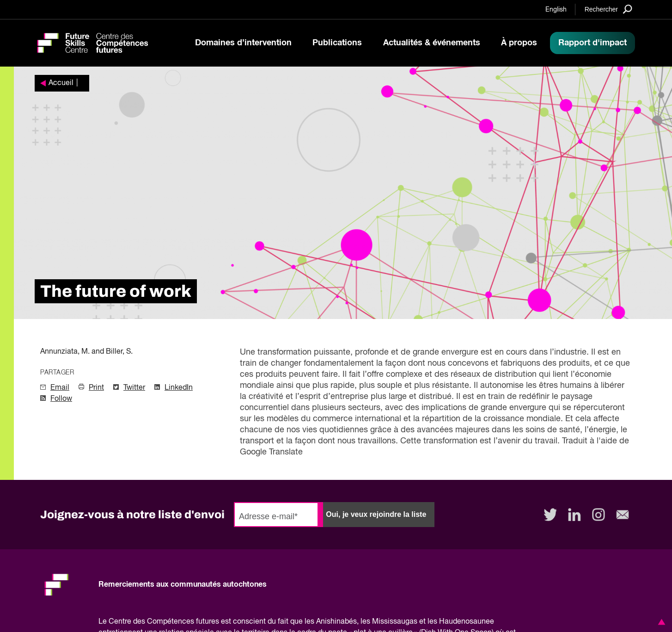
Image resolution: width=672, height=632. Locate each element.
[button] (660, 622)
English (556, 10)
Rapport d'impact (593, 43)
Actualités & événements (432, 43)
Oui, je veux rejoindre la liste (376, 514)
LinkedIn (179, 388)
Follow (61, 399)
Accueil (61, 83)
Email (60, 388)
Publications (337, 43)
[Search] (608, 9)
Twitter (134, 388)
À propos (519, 43)
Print (96, 388)
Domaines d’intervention (243, 43)
